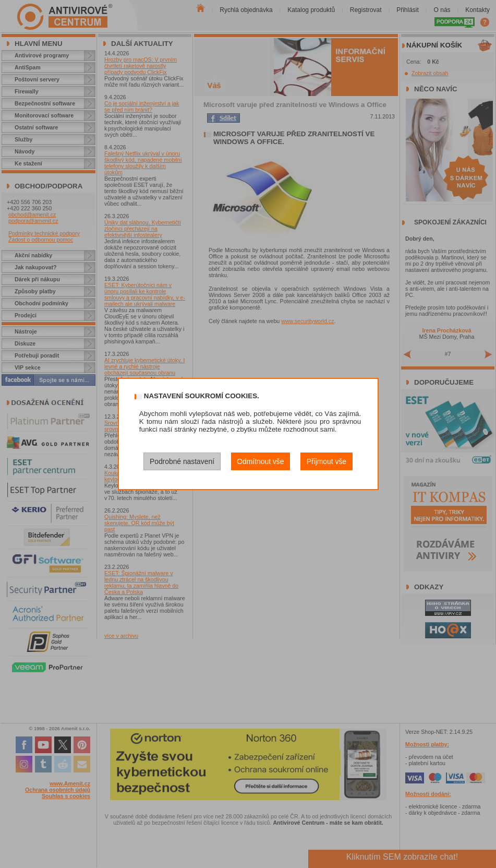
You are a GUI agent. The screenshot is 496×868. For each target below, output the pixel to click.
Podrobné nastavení (182, 461)
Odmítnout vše (260, 461)
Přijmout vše (326, 461)
